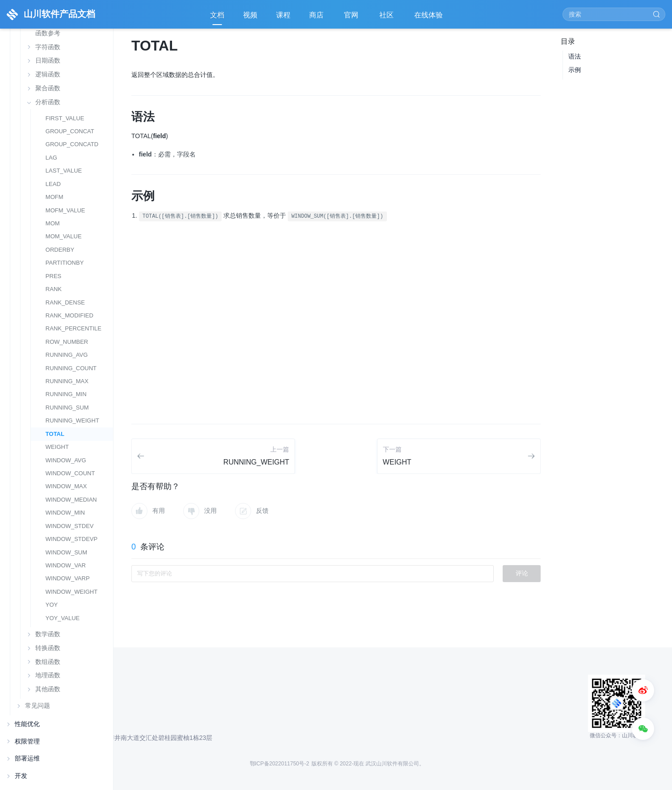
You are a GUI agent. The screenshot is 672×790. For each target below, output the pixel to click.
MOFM (55, 197)
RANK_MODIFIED (69, 315)
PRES (53, 276)
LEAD (53, 184)
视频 (250, 15)
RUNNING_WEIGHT (72, 420)
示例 (575, 70)
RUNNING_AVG (67, 355)
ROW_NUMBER (67, 342)
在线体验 (429, 18)
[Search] (614, 14)
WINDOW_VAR (66, 565)
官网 (352, 18)
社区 (387, 18)
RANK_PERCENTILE (73, 328)
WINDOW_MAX (66, 486)
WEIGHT (57, 447)
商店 (317, 18)
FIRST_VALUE (65, 118)
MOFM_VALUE (65, 210)
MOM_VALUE (64, 236)
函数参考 (48, 33)
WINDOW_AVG (66, 460)
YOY (52, 605)
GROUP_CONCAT (70, 131)
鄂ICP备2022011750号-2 (279, 764)
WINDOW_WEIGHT (71, 592)
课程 (283, 15)
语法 (575, 56)
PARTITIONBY (65, 263)
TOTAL (55, 434)
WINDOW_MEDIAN (71, 500)
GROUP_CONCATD (72, 144)
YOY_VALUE (63, 618)
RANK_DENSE (65, 302)
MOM (53, 223)
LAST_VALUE (64, 171)
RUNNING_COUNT (71, 368)
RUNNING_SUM (67, 408)
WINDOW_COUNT (70, 473)
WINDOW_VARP (68, 578)
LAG (51, 158)
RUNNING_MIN (66, 394)
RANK (54, 289)
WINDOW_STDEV (70, 526)
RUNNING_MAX (67, 381)
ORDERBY (60, 250)
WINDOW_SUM (66, 552)
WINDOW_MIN (65, 513)
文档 (217, 15)
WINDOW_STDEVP (71, 539)
